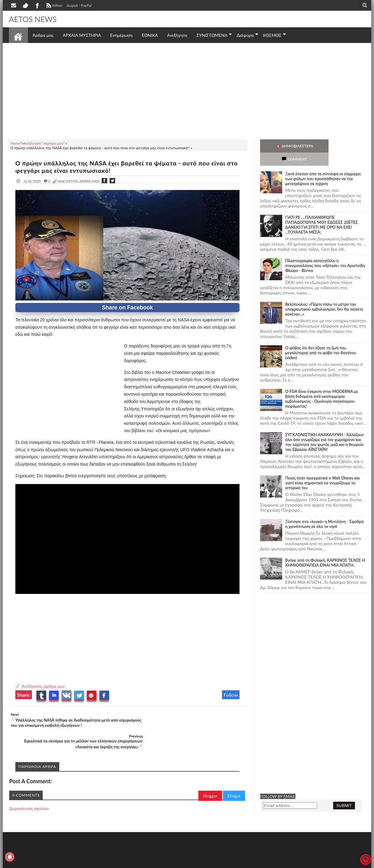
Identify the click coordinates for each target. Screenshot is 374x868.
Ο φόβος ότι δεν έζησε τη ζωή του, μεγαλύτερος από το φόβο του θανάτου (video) (321, 339)
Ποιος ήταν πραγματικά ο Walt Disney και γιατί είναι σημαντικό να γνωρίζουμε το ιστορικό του (323, 470)
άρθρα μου (54, 686)
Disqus (234, 774)
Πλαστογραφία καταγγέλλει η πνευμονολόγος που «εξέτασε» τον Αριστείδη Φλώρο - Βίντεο (325, 252)
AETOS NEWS (34, 19)
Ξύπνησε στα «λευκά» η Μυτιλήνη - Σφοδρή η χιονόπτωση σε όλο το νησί (325, 511)
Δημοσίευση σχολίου (29, 787)
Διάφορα (245, 35)
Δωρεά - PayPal (79, 5)
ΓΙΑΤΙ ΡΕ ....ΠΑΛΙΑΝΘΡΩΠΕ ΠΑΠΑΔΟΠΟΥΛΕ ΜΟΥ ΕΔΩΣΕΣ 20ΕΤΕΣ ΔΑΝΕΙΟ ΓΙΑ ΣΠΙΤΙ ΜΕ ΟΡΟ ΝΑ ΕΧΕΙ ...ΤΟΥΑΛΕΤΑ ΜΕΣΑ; (322, 211)
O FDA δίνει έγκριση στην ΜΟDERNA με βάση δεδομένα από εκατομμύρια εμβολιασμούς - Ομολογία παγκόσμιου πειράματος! (322, 386)
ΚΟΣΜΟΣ (273, 35)
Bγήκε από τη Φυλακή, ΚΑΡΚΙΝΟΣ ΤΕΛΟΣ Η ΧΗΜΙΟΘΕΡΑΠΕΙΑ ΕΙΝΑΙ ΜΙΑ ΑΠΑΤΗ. (325, 549)
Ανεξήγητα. (32, 686)
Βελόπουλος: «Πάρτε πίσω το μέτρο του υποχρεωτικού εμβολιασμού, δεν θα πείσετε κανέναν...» (324, 296)
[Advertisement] (187, 90)
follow (54, 6)
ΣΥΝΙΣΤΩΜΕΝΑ (212, 35)
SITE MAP (96, 863)
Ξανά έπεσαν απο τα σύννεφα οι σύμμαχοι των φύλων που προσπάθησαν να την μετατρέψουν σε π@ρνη (323, 165)
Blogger (210, 774)
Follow (231, 695)
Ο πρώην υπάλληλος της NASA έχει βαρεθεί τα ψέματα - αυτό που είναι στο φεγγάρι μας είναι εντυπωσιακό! (125, 167)
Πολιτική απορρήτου (124, 863)
